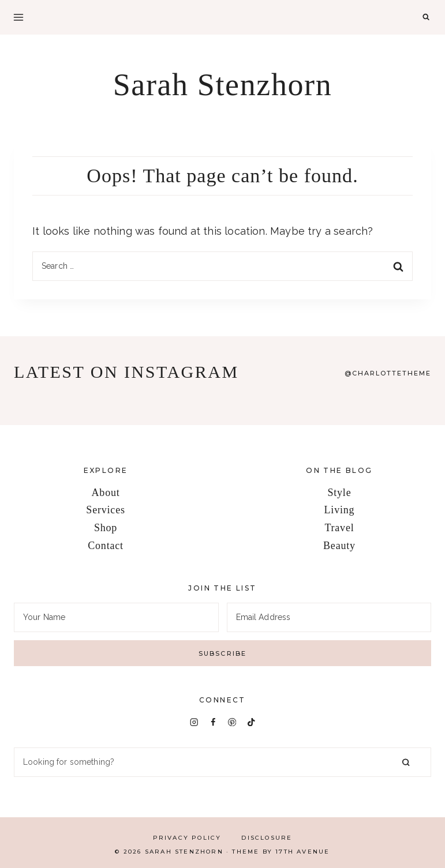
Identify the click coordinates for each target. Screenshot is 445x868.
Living (340, 510)
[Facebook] (213, 722)
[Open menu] (18, 17)
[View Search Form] (426, 17)
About (106, 493)
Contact (106, 546)
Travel (339, 528)
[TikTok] (251, 722)
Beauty (339, 546)
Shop (106, 528)
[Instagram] (194, 722)
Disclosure (267, 838)
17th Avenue (302, 852)
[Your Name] (116, 617)
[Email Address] (329, 617)
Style (339, 493)
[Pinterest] (232, 722)
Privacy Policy (187, 838)
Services (105, 510)
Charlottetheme (392, 373)
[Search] (222, 762)
